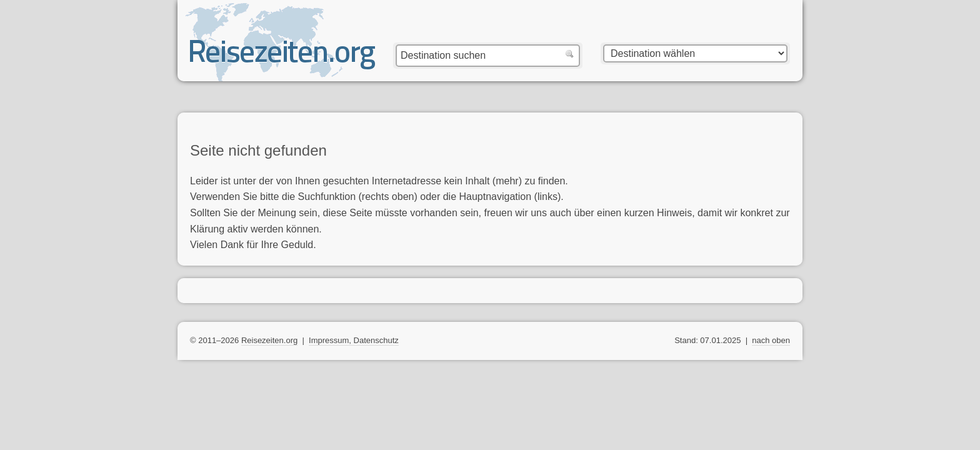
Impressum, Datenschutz (354, 340)
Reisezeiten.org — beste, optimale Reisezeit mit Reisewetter (282, 57)
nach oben (771, 340)
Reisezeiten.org (269, 340)
